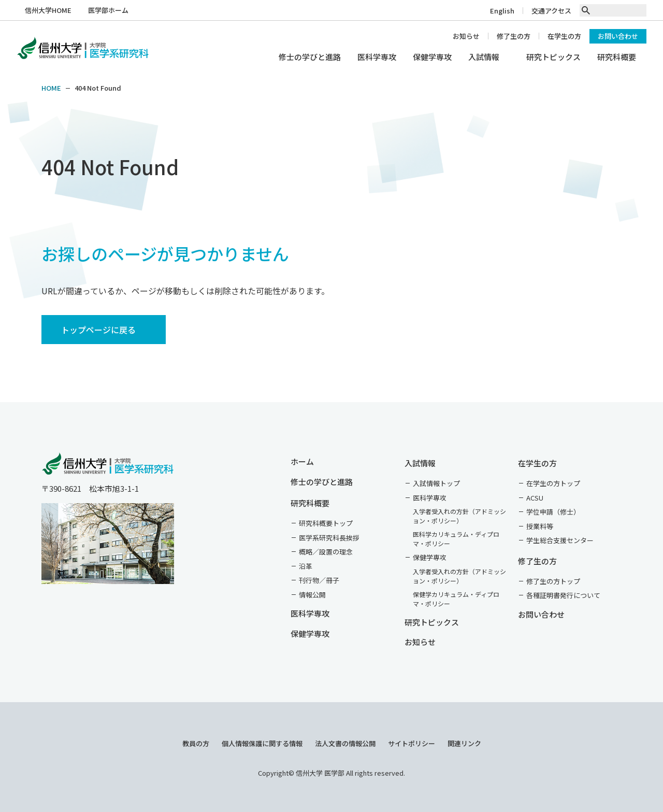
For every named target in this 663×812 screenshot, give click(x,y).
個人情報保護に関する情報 (262, 743)
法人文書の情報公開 (345, 743)
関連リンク (464, 743)
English (502, 11)
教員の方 (196, 743)
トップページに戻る (98, 330)
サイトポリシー (412, 743)
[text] (618, 10)
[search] (586, 10)
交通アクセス (551, 11)
